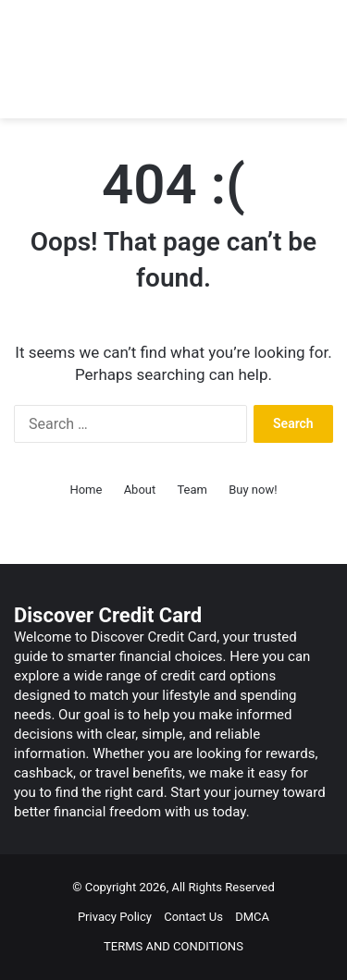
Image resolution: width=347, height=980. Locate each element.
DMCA (252, 917)
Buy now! (253, 490)
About (140, 490)
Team (192, 490)
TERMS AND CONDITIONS (173, 946)
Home (86, 490)
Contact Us (193, 917)
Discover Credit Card (108, 615)
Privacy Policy (115, 917)
